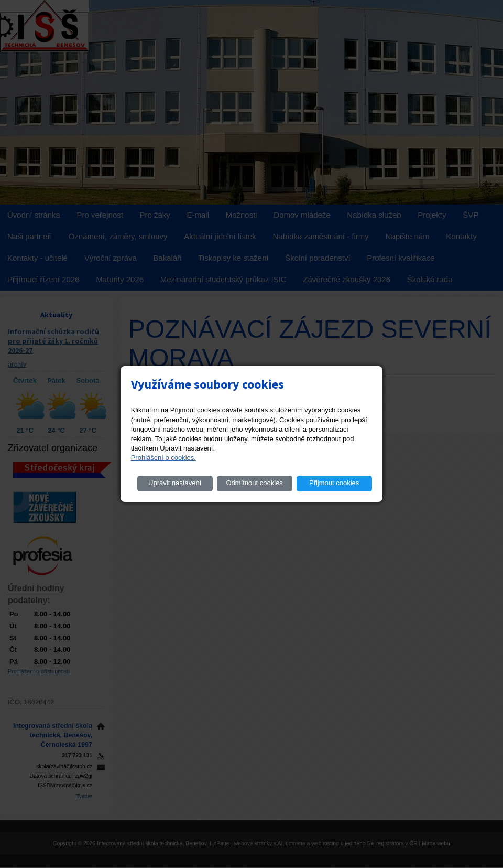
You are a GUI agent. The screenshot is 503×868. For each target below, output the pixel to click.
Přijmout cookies (334, 483)
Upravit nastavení (175, 483)
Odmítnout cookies (254, 483)
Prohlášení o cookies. (163, 458)
